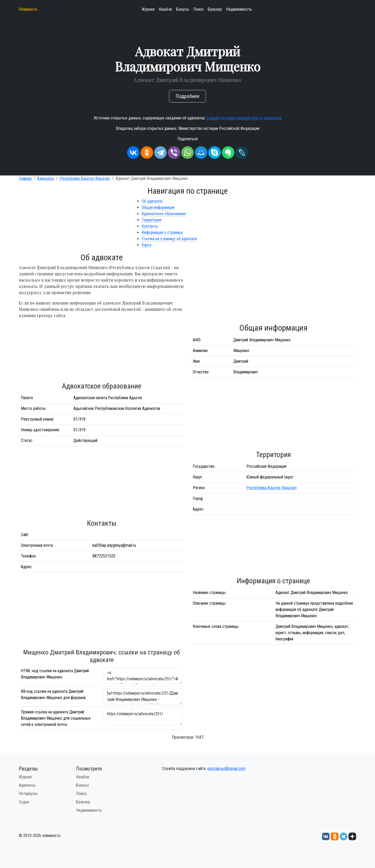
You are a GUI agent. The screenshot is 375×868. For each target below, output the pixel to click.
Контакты (150, 226)
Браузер (215, 9)
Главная (25, 178)
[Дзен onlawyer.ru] (352, 836)
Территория (152, 220)
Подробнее (187, 96)
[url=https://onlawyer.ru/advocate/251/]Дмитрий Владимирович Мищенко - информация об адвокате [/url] (143, 696)
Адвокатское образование (164, 214)
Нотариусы (28, 794)
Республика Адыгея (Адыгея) (85, 178)
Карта (146, 245)
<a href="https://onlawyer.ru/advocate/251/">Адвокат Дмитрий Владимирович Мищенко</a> (143, 676)
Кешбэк (165, 9)
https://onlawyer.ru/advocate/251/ (143, 717)
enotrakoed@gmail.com (226, 769)
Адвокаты (46, 178)
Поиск (198, 9)
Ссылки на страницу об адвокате (169, 239)
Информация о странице (162, 232)
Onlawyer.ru (28, 9)
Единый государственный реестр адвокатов (244, 118)
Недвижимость (239, 9)
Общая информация (158, 207)
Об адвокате (152, 201)
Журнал (148, 9)
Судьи (24, 802)
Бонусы (183, 9)
